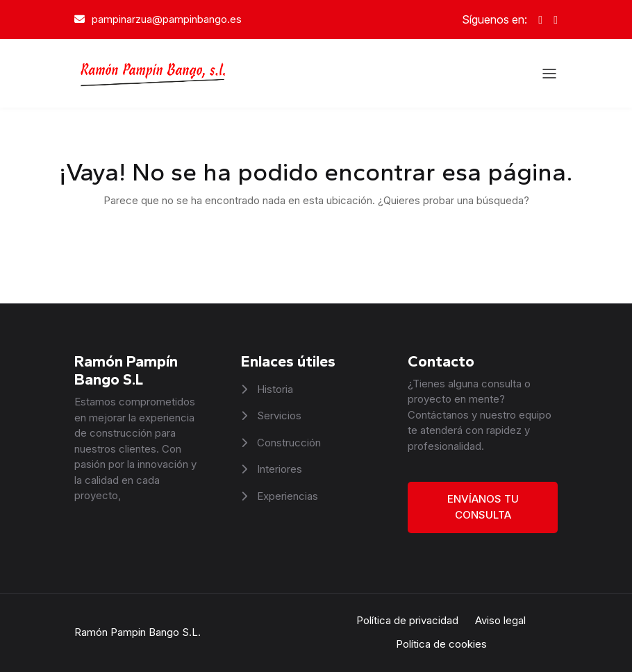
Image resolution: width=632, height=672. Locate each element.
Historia (274, 389)
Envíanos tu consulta (483, 507)
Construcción (288, 443)
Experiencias (286, 496)
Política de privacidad (407, 620)
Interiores (278, 469)
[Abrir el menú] (549, 74)
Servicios (278, 415)
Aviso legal (500, 620)
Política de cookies (441, 644)
